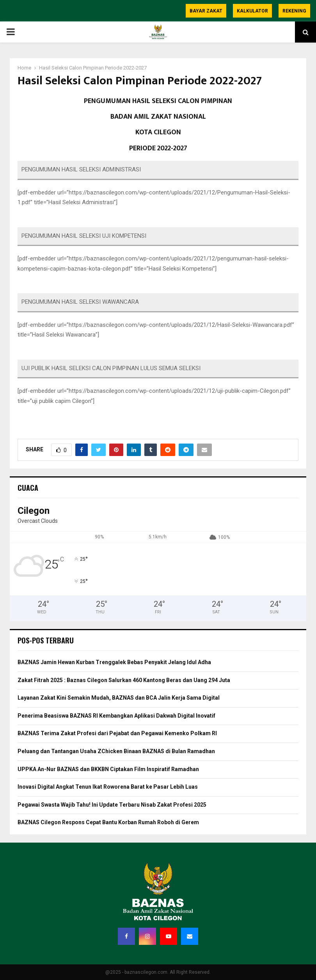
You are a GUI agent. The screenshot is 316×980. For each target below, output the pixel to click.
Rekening (294, 11)
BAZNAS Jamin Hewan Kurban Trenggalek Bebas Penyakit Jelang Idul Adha (114, 662)
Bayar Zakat (206, 11)
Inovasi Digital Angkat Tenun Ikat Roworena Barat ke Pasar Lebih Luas (108, 787)
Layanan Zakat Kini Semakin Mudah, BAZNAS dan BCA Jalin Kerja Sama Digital (119, 698)
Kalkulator (252, 11)
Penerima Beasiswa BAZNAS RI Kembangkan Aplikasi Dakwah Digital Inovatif (116, 716)
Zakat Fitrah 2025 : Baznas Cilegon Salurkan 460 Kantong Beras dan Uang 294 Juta (124, 680)
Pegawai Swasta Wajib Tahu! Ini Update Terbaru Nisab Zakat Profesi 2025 (112, 805)
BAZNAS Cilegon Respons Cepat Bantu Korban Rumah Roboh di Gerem (108, 822)
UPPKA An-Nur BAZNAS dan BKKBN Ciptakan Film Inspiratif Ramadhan (108, 769)
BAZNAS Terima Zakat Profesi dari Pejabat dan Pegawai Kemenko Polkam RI (117, 733)
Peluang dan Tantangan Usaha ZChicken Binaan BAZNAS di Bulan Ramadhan (116, 751)
